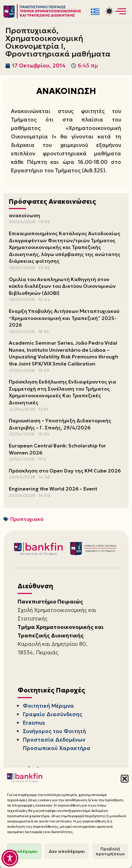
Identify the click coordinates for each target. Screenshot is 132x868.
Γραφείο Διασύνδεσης (52, 714)
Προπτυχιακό (27, 519)
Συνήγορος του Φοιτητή (54, 731)
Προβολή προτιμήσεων (110, 851)
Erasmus (34, 723)
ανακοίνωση (24, 215)
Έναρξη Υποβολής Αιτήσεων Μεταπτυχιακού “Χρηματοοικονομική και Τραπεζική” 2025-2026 (64, 318)
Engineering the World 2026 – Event (53, 489)
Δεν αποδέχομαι (67, 851)
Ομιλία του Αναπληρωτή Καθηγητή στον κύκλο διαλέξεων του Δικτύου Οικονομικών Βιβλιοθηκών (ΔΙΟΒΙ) (62, 286)
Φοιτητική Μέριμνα (48, 706)
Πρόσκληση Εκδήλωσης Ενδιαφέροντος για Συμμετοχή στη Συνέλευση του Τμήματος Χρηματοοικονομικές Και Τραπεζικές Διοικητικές (62, 392)
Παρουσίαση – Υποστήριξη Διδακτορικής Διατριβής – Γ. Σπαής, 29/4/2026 (60, 424)
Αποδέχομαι (24, 851)
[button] (125, 779)
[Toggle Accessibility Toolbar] (10, 858)
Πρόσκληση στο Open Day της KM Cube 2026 (65, 471)
